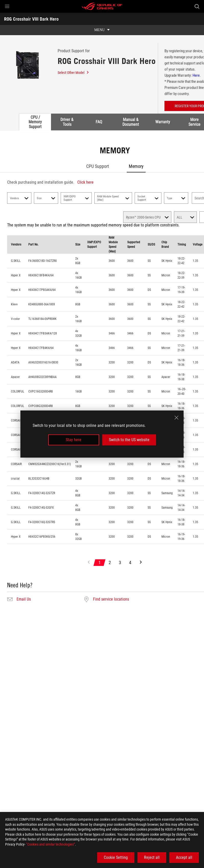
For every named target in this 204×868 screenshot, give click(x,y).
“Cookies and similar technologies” (50, 844)
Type (176, 198)
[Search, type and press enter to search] (197, 6)
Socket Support (148, 198)
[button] (7, 6)
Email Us (24, 599)
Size (46, 198)
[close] (176, 418)
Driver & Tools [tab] (67, 122)
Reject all (152, 857)
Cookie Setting (116, 857)
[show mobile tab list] (102, 30)
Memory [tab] (136, 166)
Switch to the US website (129, 440)
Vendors (19, 198)
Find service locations (111, 599)
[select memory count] (185, 217)
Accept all (184, 857)
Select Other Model (73, 73)
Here (196, 75)
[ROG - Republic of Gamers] (102, 6)
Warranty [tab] (163, 122)
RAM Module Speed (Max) (113, 198)
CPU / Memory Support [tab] (35, 122)
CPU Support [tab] (98, 166)
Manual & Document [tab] (131, 122)
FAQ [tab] (99, 122)
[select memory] (147, 217)
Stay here (74, 440)
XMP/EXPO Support (76, 198)
